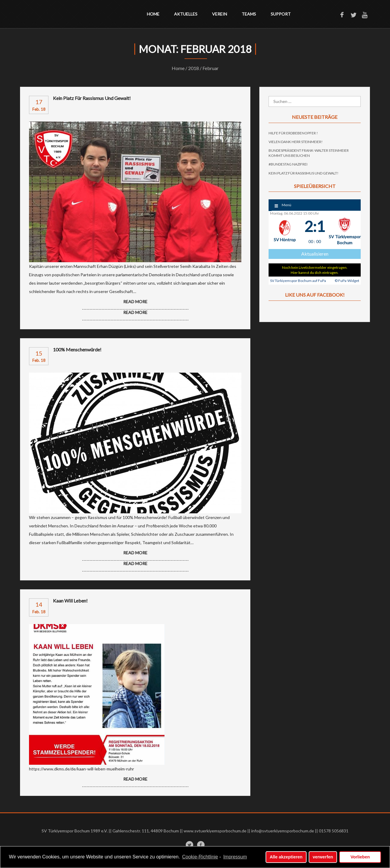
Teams (249, 14)
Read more (135, 302)
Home (153, 14)
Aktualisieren (315, 254)
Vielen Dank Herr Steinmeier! (296, 142)
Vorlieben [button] (360, 857)
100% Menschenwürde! (77, 350)
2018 (194, 68)
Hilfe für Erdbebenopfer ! (293, 133)
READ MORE (135, 312)
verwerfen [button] (323, 857)
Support (281, 14)
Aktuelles (186, 14)
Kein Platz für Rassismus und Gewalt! (92, 98)
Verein (220, 14)
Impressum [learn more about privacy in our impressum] (235, 857)
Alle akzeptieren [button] (286, 857)
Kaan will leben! (70, 601)
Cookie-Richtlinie (200, 857)
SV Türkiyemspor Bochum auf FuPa (298, 281)
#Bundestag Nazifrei (288, 164)
